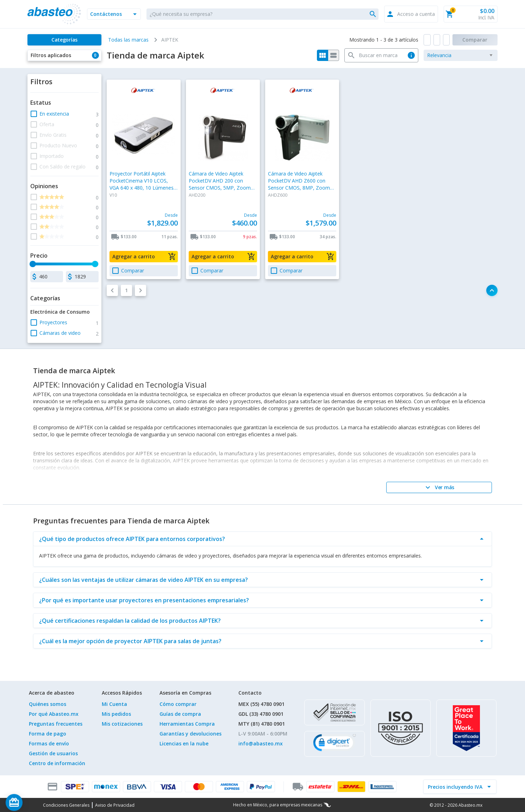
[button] (114, 14)
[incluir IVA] (456, 787)
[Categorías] (64, 40)
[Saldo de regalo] (36, 802)
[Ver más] (439, 487)
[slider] (33, 264)
